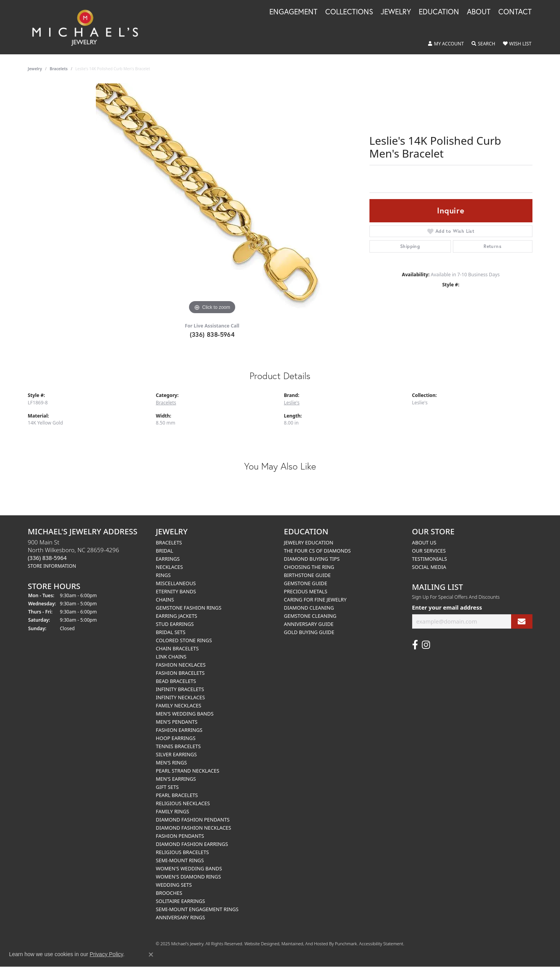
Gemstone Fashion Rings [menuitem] (189, 608)
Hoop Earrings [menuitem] (176, 738)
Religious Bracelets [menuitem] (183, 852)
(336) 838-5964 (212, 334)
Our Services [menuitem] (429, 551)
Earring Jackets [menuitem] (177, 616)
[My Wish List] (517, 44)
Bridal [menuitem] (165, 551)
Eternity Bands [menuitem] (176, 591)
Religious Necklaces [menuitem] (183, 803)
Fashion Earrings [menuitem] (179, 730)
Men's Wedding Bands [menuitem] (185, 714)
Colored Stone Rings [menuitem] (184, 640)
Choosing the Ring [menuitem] (309, 567)
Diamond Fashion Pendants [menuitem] (193, 820)
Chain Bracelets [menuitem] (178, 648)
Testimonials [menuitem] (430, 559)
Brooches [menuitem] (169, 893)
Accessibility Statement (381, 944)
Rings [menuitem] (163, 575)
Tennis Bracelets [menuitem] (179, 746)
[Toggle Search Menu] (483, 44)
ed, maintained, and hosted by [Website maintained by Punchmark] (305, 944)
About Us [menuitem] (424, 542)
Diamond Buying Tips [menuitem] (312, 559)
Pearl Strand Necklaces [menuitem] (188, 771)
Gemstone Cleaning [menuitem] (310, 616)
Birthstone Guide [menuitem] (308, 575)
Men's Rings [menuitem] (172, 763)
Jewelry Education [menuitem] (309, 542)
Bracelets (59, 69)
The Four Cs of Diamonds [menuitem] (317, 551)
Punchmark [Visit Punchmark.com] (346, 944)
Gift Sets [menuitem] (167, 787)
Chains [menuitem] (165, 600)
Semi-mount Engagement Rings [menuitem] (197, 909)
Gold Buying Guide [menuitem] (309, 632)
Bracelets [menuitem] (169, 542)
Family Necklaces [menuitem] (179, 705)
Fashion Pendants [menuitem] (180, 836)
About (479, 12)
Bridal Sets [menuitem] (171, 632)
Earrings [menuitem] (168, 559)
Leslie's (292, 403)
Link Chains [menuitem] (171, 657)
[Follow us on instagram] (426, 645)
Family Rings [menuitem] (173, 811)
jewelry (35, 69)
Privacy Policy (106, 954)
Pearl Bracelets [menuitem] (177, 795)
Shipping (410, 246)
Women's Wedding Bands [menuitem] (189, 868)
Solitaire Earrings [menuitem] (181, 901)
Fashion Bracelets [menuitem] (180, 673)
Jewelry (396, 12)
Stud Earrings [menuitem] (175, 624)
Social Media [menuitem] (429, 567)
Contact (515, 12)
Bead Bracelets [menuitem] (176, 681)
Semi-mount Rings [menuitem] (180, 860)
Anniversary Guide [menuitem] (309, 624)
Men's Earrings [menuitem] (176, 779)
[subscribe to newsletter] (522, 621)
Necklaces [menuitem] (170, 567)
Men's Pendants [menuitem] (177, 722)
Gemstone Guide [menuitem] (306, 583)
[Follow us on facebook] (415, 645)
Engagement (293, 12)
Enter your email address (447, 607)
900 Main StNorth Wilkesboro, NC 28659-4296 (74, 554)
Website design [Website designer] (259, 944)
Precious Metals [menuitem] (306, 591)
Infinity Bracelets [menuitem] (180, 689)
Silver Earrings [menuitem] (177, 754)
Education (439, 12)
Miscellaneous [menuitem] (176, 583)
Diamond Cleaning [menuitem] (309, 608)
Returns (492, 246)
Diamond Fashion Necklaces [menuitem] (194, 828)
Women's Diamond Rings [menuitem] (189, 877)
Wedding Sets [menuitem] (174, 885)
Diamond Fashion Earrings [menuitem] (192, 844)
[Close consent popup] (151, 955)
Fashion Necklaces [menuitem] (181, 665)
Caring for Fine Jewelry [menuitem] (316, 600)
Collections (349, 12)
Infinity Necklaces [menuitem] (181, 697)
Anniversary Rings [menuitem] (181, 917)
